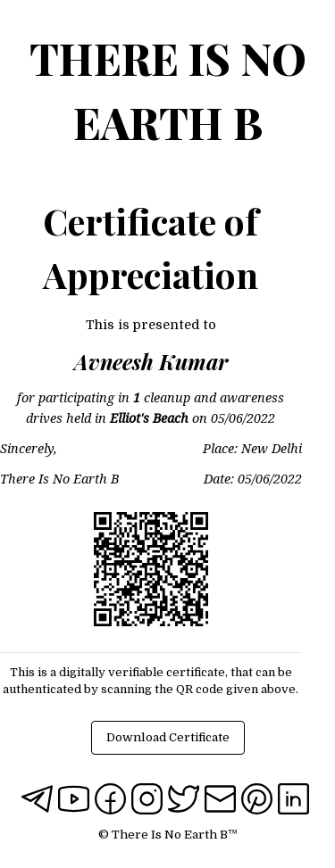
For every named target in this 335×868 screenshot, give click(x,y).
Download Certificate (168, 737)
